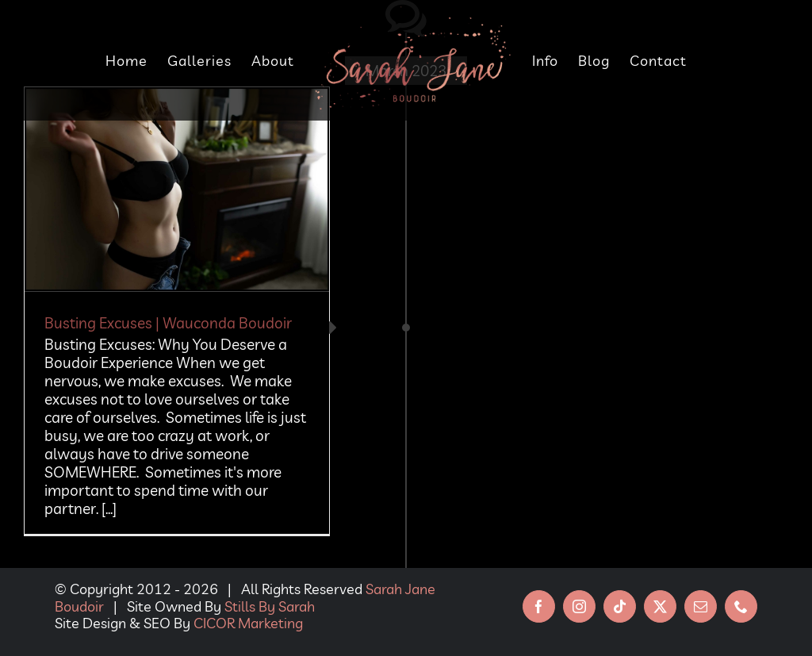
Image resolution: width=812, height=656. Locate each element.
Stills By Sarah (270, 606)
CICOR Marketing (248, 623)
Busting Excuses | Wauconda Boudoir (168, 323)
